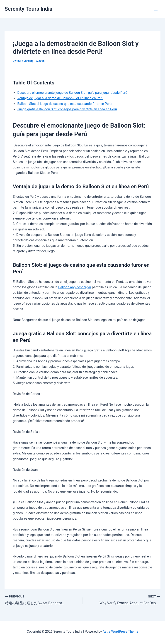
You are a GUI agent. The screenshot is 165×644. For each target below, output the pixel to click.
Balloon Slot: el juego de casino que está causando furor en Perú (64, 104)
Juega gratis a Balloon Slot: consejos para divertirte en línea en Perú (67, 109)
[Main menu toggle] (156, 9)
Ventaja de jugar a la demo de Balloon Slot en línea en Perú (60, 98)
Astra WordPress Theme (120, 632)
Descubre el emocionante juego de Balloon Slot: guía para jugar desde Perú (72, 93)
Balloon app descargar (75, 287)
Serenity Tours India (28, 9)
